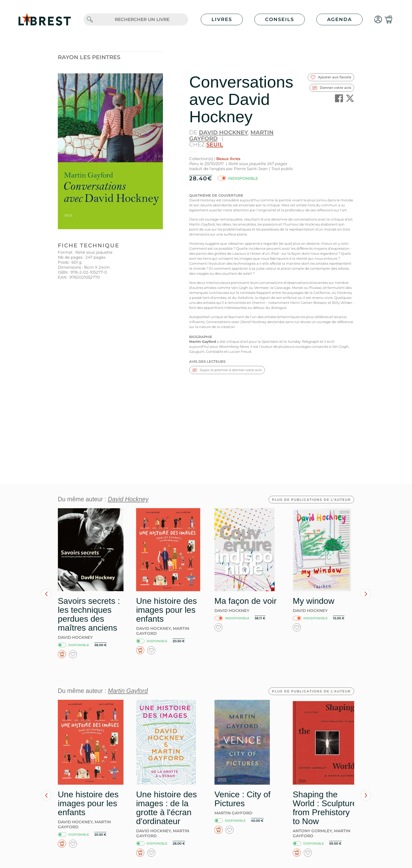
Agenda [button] (339, 19)
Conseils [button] (280, 19)
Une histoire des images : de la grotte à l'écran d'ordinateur (166, 808)
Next (366, 594)
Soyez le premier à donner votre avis (227, 370)
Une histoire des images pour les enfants (166, 610)
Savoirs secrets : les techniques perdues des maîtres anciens (89, 614)
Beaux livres (228, 159)
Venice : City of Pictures (242, 799)
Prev (46, 594)
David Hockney (223, 132)
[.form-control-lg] (142, 20)
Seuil (215, 144)
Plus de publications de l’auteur (311, 500)
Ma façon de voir (246, 601)
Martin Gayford (128, 691)
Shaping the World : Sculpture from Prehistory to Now (325, 808)
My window (313, 601)
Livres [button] (222, 19)
